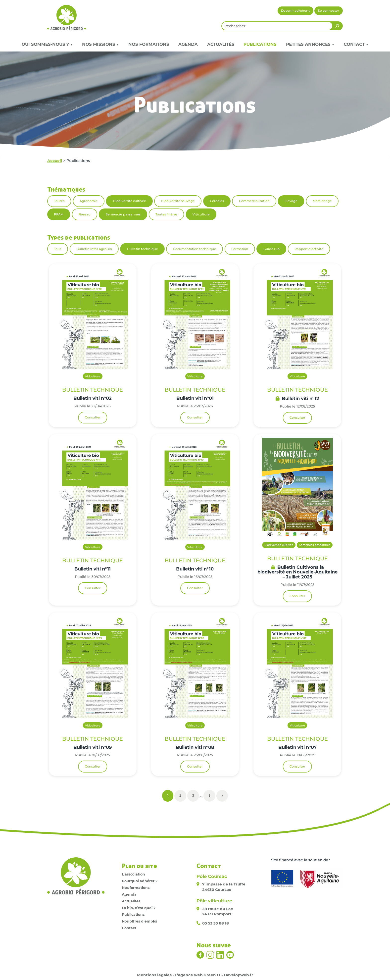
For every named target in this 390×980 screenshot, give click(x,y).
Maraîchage (322, 201)
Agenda (188, 44)
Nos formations (149, 44)
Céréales (217, 201)
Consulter (93, 417)
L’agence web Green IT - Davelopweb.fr (214, 975)
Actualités (221, 44)
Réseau (85, 214)
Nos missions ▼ (100, 44)
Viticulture (201, 214)
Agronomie (89, 201)
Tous (58, 249)
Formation (240, 249)
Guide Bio (271, 249)
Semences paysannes (123, 214)
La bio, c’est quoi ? (139, 908)
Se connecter (328, 11)
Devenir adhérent (295, 11)
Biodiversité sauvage (178, 201)
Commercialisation (254, 201)
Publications (260, 44)
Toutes (59, 201)
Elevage (291, 201)
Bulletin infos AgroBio (94, 249)
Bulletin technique (143, 249)
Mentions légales (154, 975)
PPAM (59, 214)
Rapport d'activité (309, 249)
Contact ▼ (356, 44)
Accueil (55, 161)
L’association (133, 874)
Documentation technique (195, 249)
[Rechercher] (337, 26)
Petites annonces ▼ (310, 44)
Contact (129, 928)
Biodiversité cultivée (129, 201)
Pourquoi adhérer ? (140, 881)
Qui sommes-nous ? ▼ (47, 44)
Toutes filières (166, 214)
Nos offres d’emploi (140, 921)
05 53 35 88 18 (216, 923)
